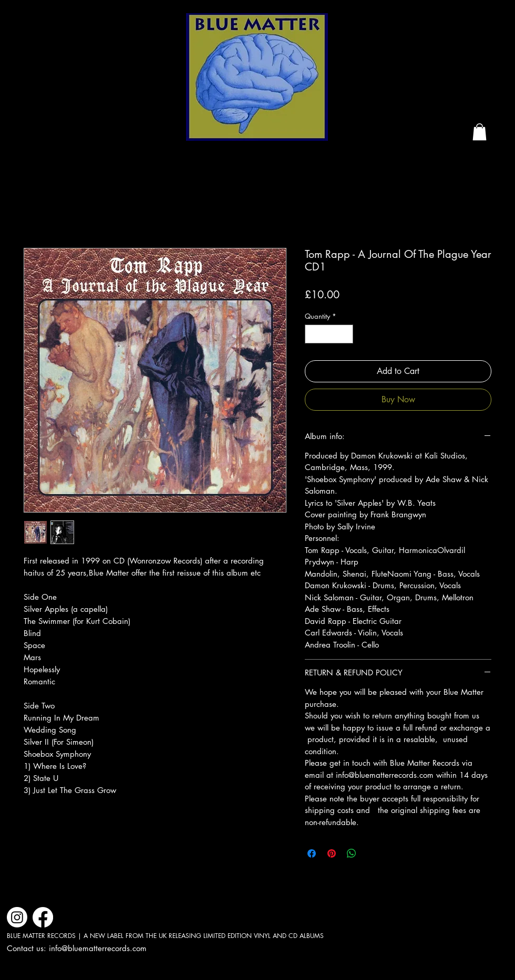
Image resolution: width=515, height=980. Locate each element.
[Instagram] (17, 917)
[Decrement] (313, 334)
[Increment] (346, 334)
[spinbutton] (329, 334)
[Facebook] (43, 917)
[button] (480, 132)
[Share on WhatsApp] (352, 853)
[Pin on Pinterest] (332, 853)
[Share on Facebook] (312, 853)
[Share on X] (372, 853)
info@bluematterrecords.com (98, 948)
